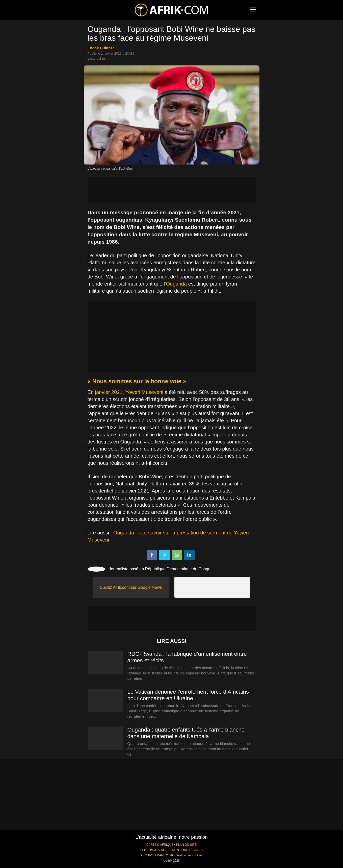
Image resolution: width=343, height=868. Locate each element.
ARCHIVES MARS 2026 (156, 855)
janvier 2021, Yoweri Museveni (129, 392)
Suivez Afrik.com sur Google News (131, 587)
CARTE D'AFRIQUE (160, 845)
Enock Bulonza (101, 48)
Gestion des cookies (189, 855)
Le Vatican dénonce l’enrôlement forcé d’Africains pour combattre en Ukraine (188, 695)
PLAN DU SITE (186, 845)
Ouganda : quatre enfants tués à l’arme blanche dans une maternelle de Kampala (186, 733)
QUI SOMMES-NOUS (155, 850)
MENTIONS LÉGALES (188, 850)
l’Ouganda (175, 284)
